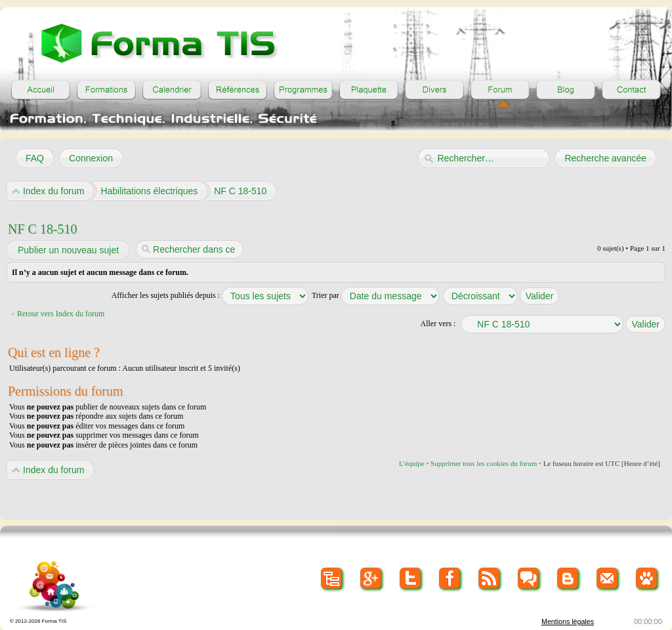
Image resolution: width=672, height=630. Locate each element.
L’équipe (412, 463)
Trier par (376, 295)
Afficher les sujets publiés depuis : (210, 295)
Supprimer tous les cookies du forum (484, 463)
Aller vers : (438, 324)
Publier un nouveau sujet (68, 250)
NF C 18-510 (43, 229)
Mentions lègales (568, 621)
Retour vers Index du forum (61, 314)
